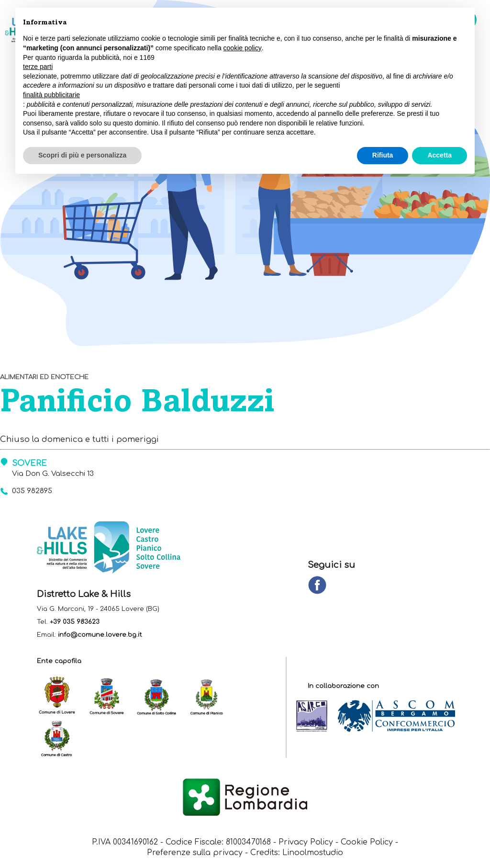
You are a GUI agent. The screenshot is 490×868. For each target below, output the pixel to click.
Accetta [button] (440, 155)
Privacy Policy (306, 842)
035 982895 (32, 491)
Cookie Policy (367, 842)
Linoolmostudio (313, 853)
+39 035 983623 (75, 622)
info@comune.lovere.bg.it (100, 635)
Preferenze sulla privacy (195, 853)
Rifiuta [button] (383, 155)
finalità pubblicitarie (51, 95)
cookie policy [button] (243, 48)
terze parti (38, 67)
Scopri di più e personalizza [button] (82, 155)
